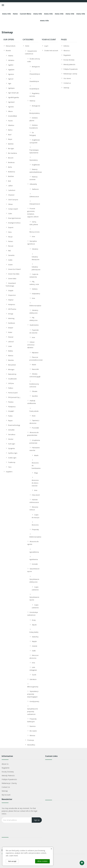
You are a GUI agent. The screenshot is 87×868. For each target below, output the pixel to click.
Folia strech (36, 495)
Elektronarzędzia (35, 306)
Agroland (11, 102)
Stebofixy (35, 637)
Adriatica (11, 60)
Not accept (12, 861)
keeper (11, 328)
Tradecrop (12, 462)
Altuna (10, 111)
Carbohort (12, 190)
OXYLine (11, 383)
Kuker (10, 332)
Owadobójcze (34, 81)
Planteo (11, 402)
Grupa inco (12, 295)
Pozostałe (35, 428)
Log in (46, 46)
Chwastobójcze (35, 74)
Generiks (11, 255)
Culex (10, 213)
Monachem (12, 365)
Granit (10, 265)
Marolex (11, 360)
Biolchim (11, 176)
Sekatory (35, 249)
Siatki (34, 651)
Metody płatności (69, 64)
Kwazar (11, 337)
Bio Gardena (13, 153)
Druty (34, 620)
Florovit (11, 246)
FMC (10, 251)
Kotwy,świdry (34, 632)
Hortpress (12, 304)
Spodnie (35, 396)
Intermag (11, 318)
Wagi (36, 473)
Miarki (36, 455)
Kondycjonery (34, 701)
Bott (10, 181)
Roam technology (14, 425)
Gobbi (10, 260)
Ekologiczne (36, 106)
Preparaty (35, 529)
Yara (10, 467)
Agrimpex (11, 88)
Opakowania (34, 325)
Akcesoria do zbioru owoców (35, 483)
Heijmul (11, 300)
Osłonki (35, 646)
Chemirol (11, 195)
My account (6, 795)
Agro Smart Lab (13, 93)
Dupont (11, 227)
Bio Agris (11, 148)
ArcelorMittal (12, 116)
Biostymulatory (35, 113)
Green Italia (12, 278)
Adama (11, 56)
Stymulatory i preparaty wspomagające (33, 694)
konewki (35, 564)
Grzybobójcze (34, 89)
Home (27, 46)
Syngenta (11, 448)
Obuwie (35, 391)
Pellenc (11, 388)
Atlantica (11, 125)
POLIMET (11, 411)
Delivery (66, 46)
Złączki (34, 625)
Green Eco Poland (14, 269)
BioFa (10, 167)
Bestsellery (31, 745)
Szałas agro (12, 458)
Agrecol (11, 79)
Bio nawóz (33, 731)
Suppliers (9, 472)
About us (67, 51)
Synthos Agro (13, 453)
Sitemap (66, 88)
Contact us (67, 83)
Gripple (11, 291)
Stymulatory (34, 160)
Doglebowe (36, 165)
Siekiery (35, 289)
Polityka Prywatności (71, 69)
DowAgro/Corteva (14, 223)
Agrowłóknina (34, 552)
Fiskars (11, 241)
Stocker (11, 439)
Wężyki (34, 641)
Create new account (51, 51)
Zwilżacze (35, 189)
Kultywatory (36, 294)
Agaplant (11, 70)
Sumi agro (12, 444)
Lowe (10, 346)
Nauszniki (35, 369)
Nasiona (33, 726)
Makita (10, 351)
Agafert (11, 65)
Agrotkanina (34, 559)
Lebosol (11, 342)
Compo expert (13, 209)
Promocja (31, 740)
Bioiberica (12, 172)
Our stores (67, 78)
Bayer (10, 139)
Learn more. (14, 856)
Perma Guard (13, 393)
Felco (10, 232)
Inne (33, 236)
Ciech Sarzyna (13, 200)
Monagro (11, 369)
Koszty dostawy (69, 60)
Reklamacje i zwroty (70, 74)
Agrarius (11, 74)
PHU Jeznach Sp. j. (14, 397)
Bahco (10, 130)
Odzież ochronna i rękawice (31, 345)
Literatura (33, 679)
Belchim (11, 144)
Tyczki (34, 675)
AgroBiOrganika (14, 97)
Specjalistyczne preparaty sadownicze (33, 711)
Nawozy (32, 101)
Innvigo (11, 314)
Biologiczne (36, 67)
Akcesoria (35, 525)
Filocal (10, 237)
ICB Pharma (12, 309)
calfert (10, 186)
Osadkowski (12, 379)
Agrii (10, 83)
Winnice (32, 735)
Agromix (11, 107)
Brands (8, 51)
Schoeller (11, 430)
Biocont (11, 158)
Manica (11, 356)
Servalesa (12, 434)
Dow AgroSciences (14, 218)
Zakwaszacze (34, 197)
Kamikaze (12, 323)
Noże (34, 416)
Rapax (10, 421)
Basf (10, 135)
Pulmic (10, 416)
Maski (34, 365)
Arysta (10, 121)
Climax (10, 204)
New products (11, 46)
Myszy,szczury (34, 232)
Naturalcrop (12, 374)
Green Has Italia (14, 274)
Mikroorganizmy (33, 687)
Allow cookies (42, 861)
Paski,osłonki (34, 411)
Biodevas (11, 162)
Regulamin (67, 55)
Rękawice (35, 353)
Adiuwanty (33, 184)
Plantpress (12, 407)
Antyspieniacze (35, 204)
